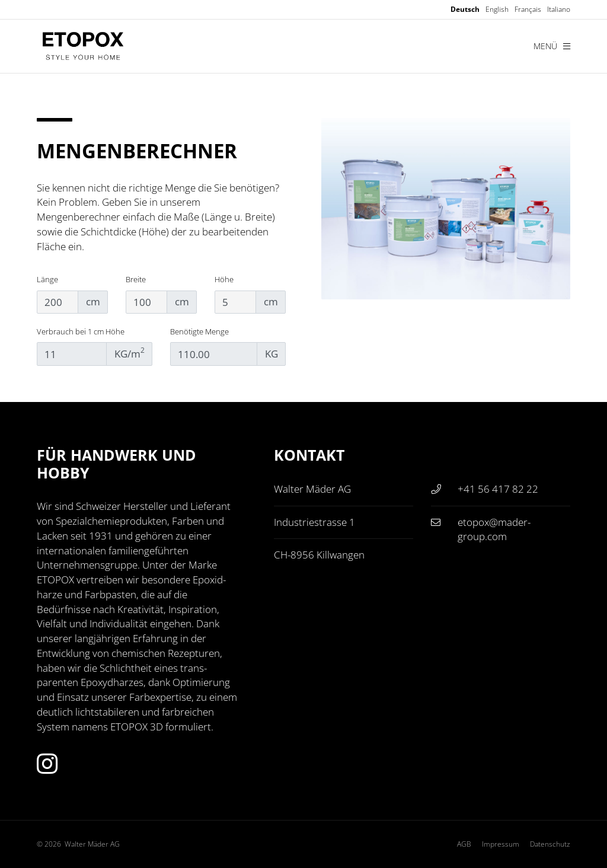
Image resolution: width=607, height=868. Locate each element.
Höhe (224, 279)
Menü (552, 46)
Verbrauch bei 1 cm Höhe (81, 331)
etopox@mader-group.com (494, 529)
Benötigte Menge (199, 331)
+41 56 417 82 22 (498, 489)
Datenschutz (550, 844)
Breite (136, 279)
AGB (464, 844)
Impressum (501, 844)
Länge (47, 279)
